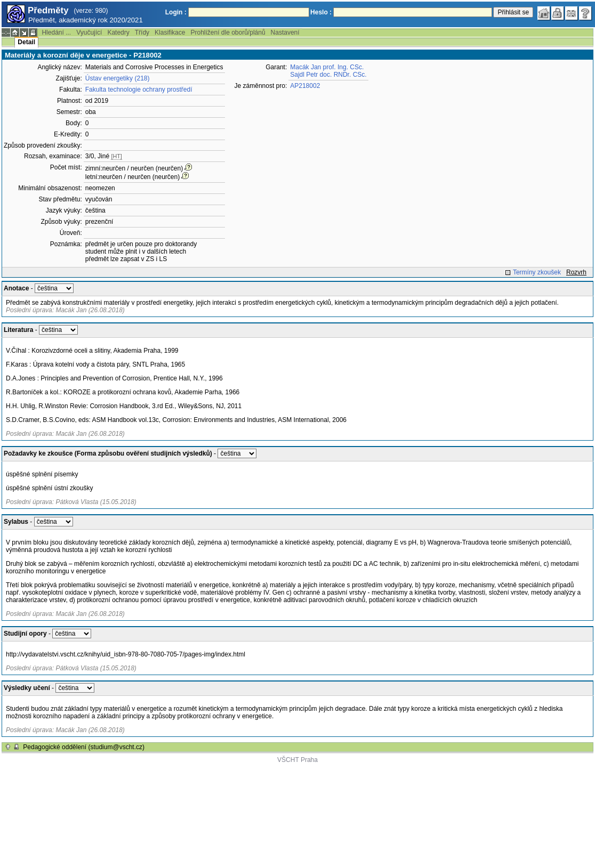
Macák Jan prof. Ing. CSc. (327, 67)
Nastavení (285, 33)
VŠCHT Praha (297, 760)
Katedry (118, 33)
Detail (26, 42)
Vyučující (89, 33)
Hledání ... (56, 33)
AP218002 (305, 86)
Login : (176, 12)
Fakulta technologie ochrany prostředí (139, 90)
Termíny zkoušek (537, 272)
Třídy (142, 33)
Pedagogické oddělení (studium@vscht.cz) (84, 747)
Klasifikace (170, 33)
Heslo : (321, 12)
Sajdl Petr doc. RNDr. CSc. (328, 75)
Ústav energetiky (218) (118, 78)
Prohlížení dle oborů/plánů (228, 33)
